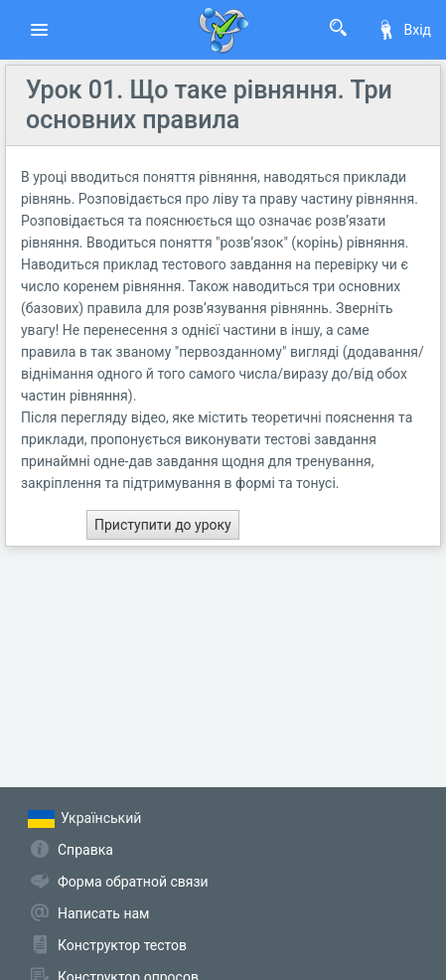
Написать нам (103, 913)
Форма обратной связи (133, 882)
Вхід (404, 30)
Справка (85, 850)
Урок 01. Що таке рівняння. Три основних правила (209, 105)
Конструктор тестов (122, 945)
